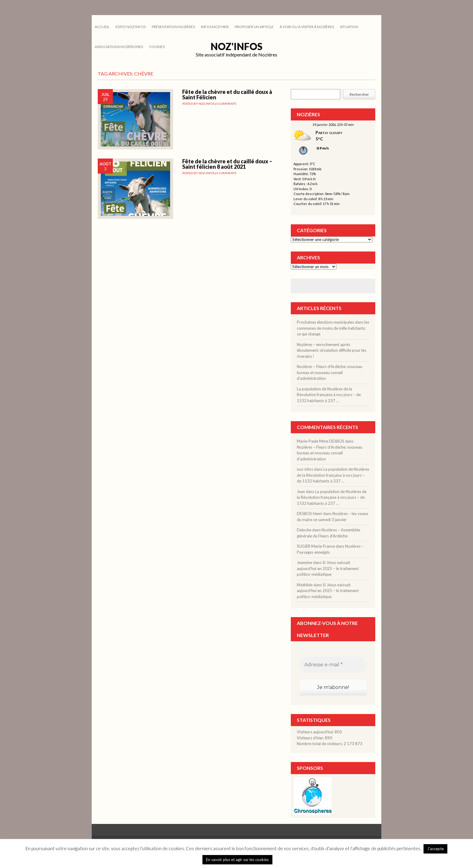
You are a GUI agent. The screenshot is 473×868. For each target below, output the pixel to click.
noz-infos (206, 104)
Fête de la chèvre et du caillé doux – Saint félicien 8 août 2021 (227, 164)
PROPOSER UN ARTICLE (254, 27)
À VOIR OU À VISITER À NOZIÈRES (307, 27)
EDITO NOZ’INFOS (131, 27)
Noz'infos (237, 46)
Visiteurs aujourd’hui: (316, 732)
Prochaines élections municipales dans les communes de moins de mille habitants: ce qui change (333, 328)
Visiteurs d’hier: (311, 738)
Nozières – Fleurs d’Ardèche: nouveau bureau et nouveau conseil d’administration (330, 372)
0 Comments (226, 104)
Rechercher (359, 94)
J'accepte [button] (435, 849)
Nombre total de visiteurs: (320, 744)
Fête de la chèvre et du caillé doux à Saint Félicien (227, 94)
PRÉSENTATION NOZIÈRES (173, 27)
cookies (157, 47)
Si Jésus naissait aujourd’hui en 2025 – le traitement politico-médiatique (328, 568)
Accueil (102, 27)
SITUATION (349, 27)
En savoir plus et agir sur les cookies (237, 860)
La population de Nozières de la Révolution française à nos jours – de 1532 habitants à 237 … (329, 395)
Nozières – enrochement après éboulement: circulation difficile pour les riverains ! (332, 350)
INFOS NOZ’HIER (215, 27)
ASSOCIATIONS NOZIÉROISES (119, 47)
